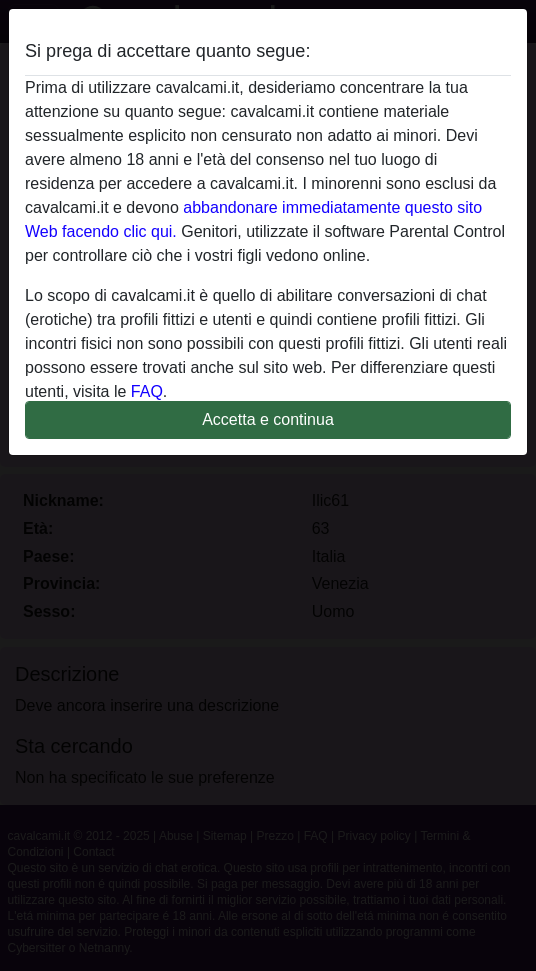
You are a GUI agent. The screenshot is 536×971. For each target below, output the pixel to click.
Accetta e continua (268, 419)
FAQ (147, 391)
